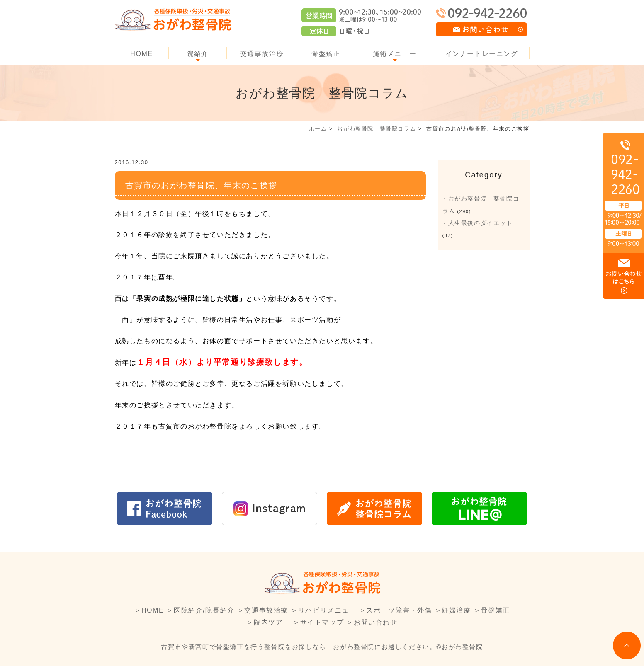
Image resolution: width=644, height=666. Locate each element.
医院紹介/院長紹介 (204, 610)
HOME (141, 54)
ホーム (318, 129)
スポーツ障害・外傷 (399, 610)
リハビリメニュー (327, 610)
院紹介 (198, 54)
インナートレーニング (482, 54)
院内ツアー (272, 622)
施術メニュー (395, 54)
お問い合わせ (376, 622)
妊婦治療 (456, 610)
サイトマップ (322, 622)
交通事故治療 (262, 54)
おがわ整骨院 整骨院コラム (377, 129)
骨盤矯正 (326, 54)
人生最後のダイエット (481, 223)
